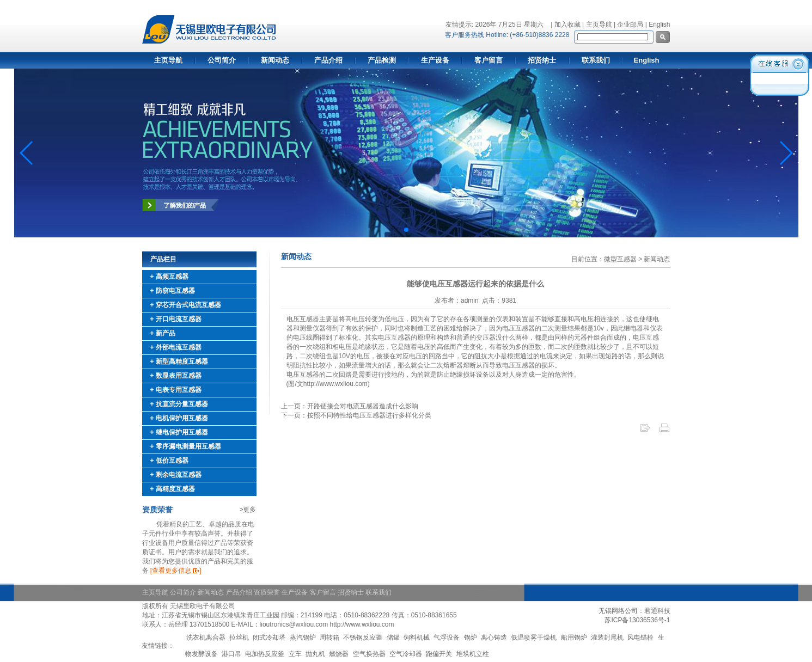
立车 (295, 654)
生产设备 (435, 60)
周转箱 (329, 638)
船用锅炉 (574, 638)
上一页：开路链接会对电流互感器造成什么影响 (350, 406)
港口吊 (231, 654)
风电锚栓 (640, 638)
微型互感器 (620, 259)
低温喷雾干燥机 (534, 638)
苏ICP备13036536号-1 (637, 620)
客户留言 (489, 60)
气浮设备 (447, 638)
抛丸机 (315, 654)
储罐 (393, 638)
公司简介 (222, 60)
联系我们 (596, 60)
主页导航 (168, 60)
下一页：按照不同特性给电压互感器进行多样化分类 (356, 415)
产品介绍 (328, 60)
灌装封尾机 (607, 638)
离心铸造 (494, 638)
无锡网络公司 (618, 611)
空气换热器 (369, 654)
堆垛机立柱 (473, 654)
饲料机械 (417, 638)
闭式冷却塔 (269, 638)
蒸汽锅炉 (303, 638)
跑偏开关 (439, 654)
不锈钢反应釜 (363, 638)
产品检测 (382, 60)
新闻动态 (275, 60)
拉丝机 (239, 638)
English (659, 24)
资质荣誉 (267, 592)
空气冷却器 (406, 654)
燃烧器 (339, 654)
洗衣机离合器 (206, 638)
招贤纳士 (542, 60)
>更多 (248, 510)
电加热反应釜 (265, 654)
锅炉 (471, 638)
